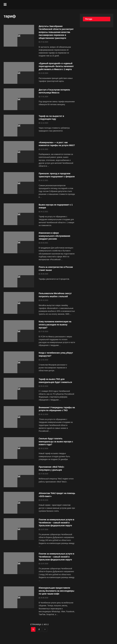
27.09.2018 (43, 474)
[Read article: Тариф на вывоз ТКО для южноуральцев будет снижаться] (19, 389)
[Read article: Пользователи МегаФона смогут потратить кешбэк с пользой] (19, 303)
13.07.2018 (43, 530)
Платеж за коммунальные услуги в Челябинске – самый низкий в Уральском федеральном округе (56, 523)
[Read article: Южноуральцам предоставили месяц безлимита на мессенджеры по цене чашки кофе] (19, 597)
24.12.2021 (43, 180)
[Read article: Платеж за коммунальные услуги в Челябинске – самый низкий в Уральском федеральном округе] (19, 529)
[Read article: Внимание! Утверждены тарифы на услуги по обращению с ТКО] (19, 417)
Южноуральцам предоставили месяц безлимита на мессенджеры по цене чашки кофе (56, 591)
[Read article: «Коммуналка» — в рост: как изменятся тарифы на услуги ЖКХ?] (19, 152)
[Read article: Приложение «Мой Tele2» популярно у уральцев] (19, 476)
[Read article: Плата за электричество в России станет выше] (19, 277)
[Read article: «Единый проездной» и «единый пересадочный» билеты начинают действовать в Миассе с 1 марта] (19, 73)
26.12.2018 (43, 414)
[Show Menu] (5, 5)
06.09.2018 (43, 500)
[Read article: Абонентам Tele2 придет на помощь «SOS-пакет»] (19, 503)
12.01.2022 (43, 149)
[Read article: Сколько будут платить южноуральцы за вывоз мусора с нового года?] (19, 448)
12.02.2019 (43, 360)
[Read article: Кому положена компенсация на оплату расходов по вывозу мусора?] (19, 331)
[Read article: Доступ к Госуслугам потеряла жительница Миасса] (19, 99)
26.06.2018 (43, 598)
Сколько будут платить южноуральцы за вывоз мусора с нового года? (56, 441)
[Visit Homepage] (61, 5)
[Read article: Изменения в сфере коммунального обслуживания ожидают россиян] (19, 242)
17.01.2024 (43, 97)
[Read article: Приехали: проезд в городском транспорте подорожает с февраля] (19, 183)
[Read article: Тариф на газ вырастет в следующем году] (19, 126)
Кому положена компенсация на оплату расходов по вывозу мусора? (55, 325)
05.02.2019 (43, 386)
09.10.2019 (43, 300)
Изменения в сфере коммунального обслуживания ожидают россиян (54, 236)
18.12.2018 (43, 448)
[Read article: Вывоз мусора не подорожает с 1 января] (19, 214)
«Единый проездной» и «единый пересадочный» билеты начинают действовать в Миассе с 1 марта (56, 66)
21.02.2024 (43, 73)
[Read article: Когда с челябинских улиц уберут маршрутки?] (19, 362)
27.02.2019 (43, 332)
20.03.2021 (43, 243)
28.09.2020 (43, 274)
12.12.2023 (43, 123)
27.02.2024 (43, 42)
